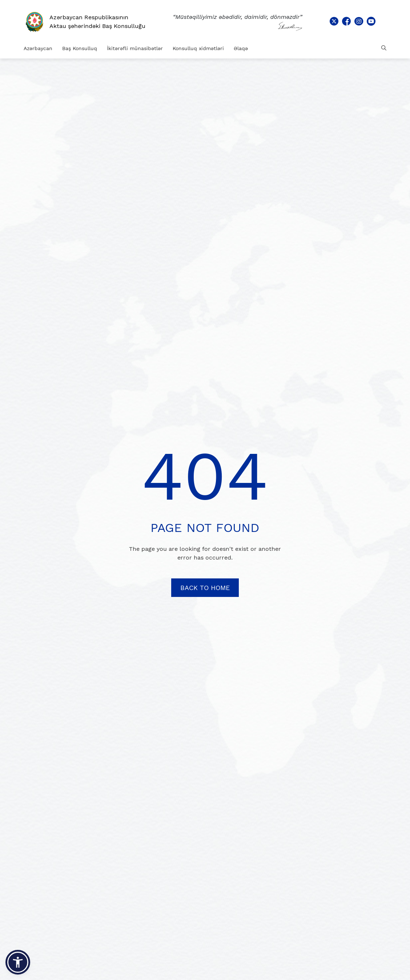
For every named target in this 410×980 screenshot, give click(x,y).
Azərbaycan (38, 48)
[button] (18, 962)
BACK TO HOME (205, 588)
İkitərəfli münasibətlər (135, 48)
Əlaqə (241, 48)
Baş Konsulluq (80, 48)
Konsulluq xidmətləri (198, 48)
